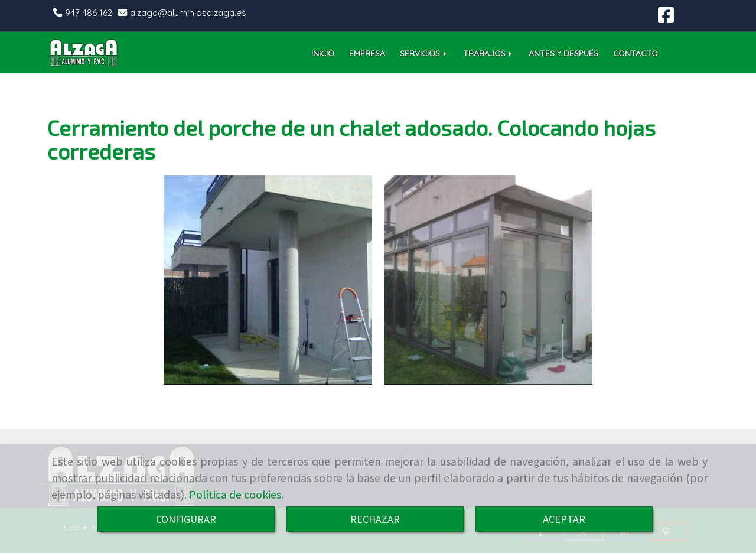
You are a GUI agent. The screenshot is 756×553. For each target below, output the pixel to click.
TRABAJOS (488, 53)
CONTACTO (636, 53)
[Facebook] (666, 19)
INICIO (323, 53)
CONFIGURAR (186, 519)
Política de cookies (235, 495)
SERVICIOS (424, 53)
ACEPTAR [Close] (564, 519)
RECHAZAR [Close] (375, 519)
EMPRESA (367, 53)
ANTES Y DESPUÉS (563, 53)
